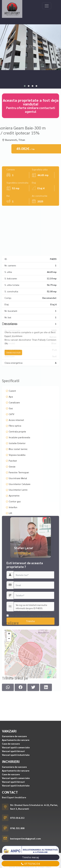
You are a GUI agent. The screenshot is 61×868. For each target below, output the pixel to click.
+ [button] (9, 657)
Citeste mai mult (13, 367)
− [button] (9, 662)
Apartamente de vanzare (16, 809)
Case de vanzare (11, 812)
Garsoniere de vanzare (14, 805)
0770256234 (22, 596)
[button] (25, 86)
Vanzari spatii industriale (16, 824)
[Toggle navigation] (47, 6)
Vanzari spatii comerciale (16, 816)
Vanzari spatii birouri (13, 820)
